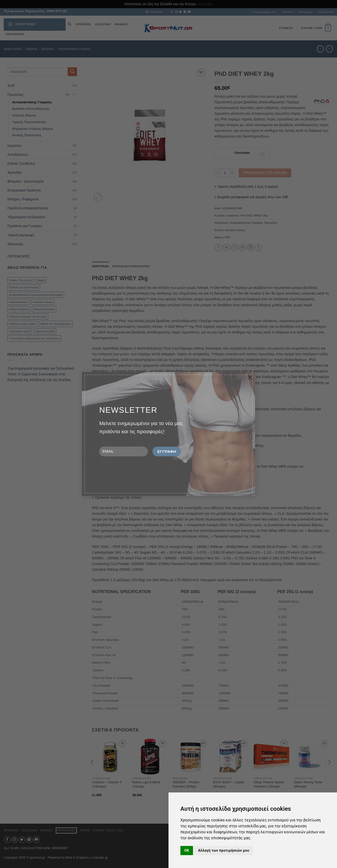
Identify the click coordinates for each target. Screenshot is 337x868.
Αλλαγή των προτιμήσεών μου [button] (224, 850)
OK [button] (187, 850)
